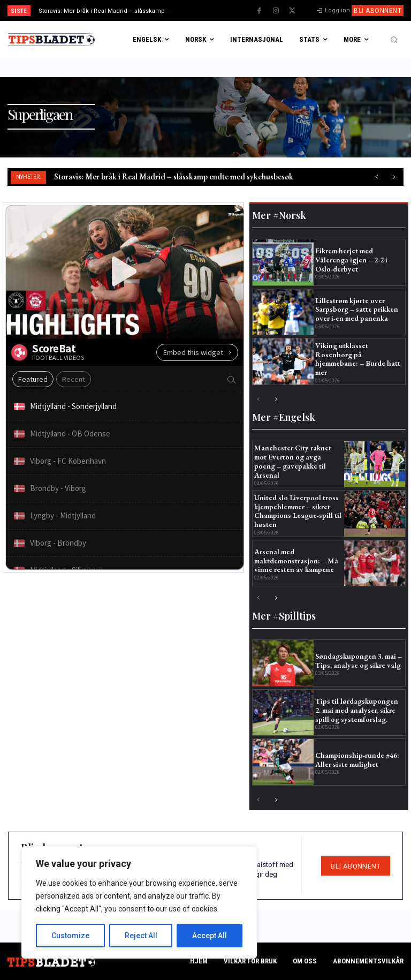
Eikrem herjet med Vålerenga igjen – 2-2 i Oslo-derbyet (351, 260)
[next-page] (276, 400)
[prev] (208, 10)
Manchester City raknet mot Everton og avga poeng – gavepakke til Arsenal (293, 461)
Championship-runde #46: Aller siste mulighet (357, 760)
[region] (139, 902)
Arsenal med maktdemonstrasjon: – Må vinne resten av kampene (296, 561)
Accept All (210, 936)
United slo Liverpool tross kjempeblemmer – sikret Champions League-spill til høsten (298, 511)
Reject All (141, 936)
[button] (394, 40)
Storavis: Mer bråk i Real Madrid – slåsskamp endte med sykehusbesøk (174, 176)
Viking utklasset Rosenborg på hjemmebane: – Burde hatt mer (358, 359)
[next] (226, 10)
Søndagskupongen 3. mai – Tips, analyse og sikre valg (359, 661)
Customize (70, 936)
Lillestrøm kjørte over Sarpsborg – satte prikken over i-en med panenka (357, 310)
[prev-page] (259, 400)
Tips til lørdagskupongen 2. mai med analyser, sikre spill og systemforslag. (357, 710)
